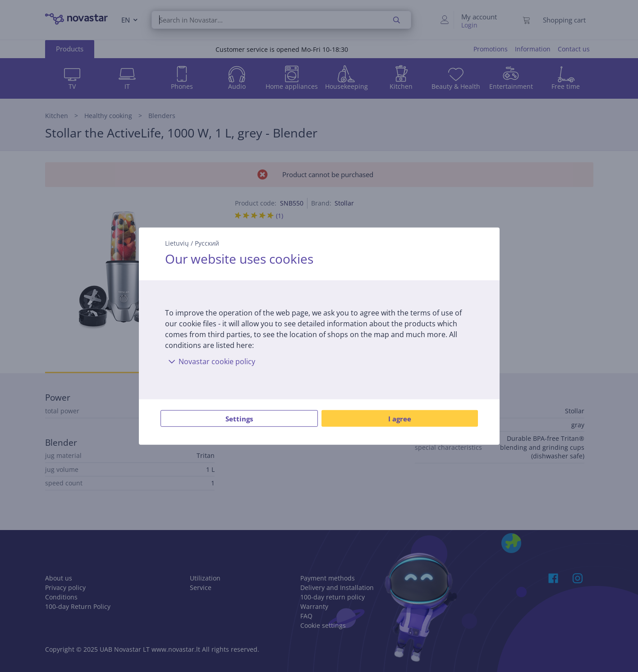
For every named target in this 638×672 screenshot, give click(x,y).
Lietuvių (177, 243)
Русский (207, 243)
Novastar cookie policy (210, 361)
